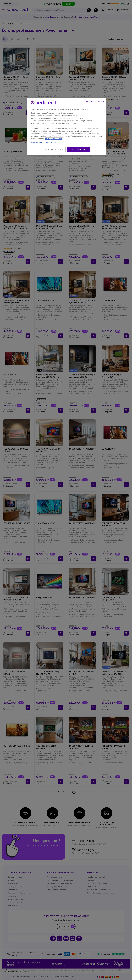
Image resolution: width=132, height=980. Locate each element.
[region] (67, 127)
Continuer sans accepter (95, 101)
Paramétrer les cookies (54, 150)
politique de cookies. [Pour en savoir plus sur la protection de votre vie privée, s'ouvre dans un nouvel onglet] (54, 139)
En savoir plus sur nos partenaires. (45, 142)
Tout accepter (79, 150)
